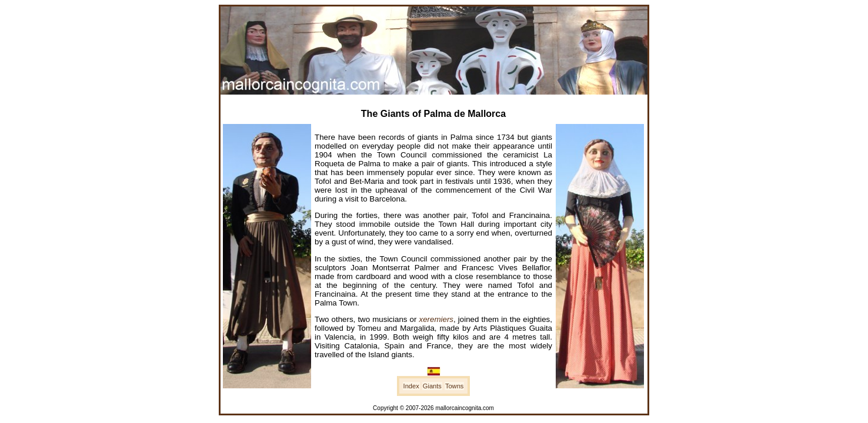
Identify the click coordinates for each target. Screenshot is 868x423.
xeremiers (437, 319)
